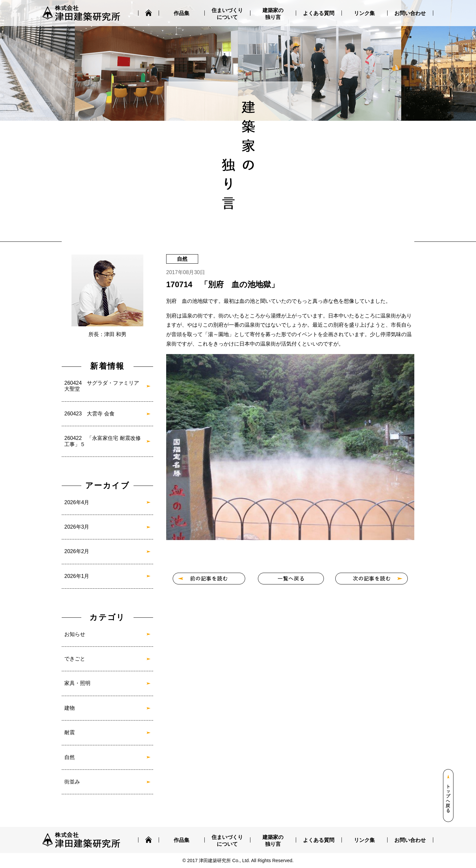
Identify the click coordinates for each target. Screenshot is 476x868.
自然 (70, 757)
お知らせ (75, 634)
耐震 (70, 732)
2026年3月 (77, 527)
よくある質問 (319, 13)
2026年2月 (77, 551)
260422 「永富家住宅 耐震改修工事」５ (103, 441)
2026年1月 (77, 576)
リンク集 (364, 13)
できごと (75, 659)
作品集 (182, 13)
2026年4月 (77, 502)
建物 (70, 708)
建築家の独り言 (273, 14)
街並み (72, 782)
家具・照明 (77, 683)
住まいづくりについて (227, 14)
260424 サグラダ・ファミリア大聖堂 (102, 386)
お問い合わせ (410, 13)
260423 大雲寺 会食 (89, 414)
